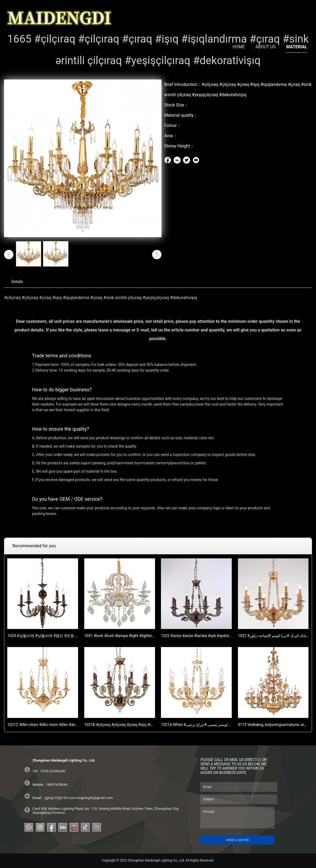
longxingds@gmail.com (95, 798)
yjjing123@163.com (60, 798)
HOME (239, 14)
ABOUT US (266, 14)
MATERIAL (296, 14)
